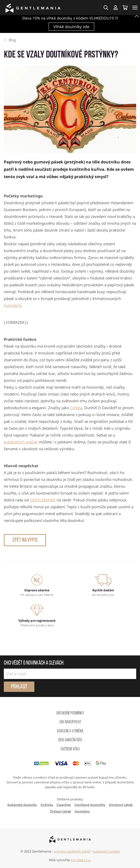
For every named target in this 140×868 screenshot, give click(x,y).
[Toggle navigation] (135, 8)
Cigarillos (64, 805)
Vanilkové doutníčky (90, 805)
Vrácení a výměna (70, 731)
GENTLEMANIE (43, 500)
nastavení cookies (106, 851)
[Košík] (125, 8)
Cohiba (76, 408)
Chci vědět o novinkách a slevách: (34, 663)
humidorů (13, 305)
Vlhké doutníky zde (71, 27)
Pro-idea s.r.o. (81, 860)
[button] (106, 8)
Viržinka (47, 805)
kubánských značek (21, 442)
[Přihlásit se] (115, 8)
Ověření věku (70, 749)
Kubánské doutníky (22, 805)
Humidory (82, 811)
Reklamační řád (70, 740)
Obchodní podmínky (70, 713)
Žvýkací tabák (61, 811)
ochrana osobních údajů (72, 851)
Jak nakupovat (70, 722)
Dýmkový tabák (121, 805)
